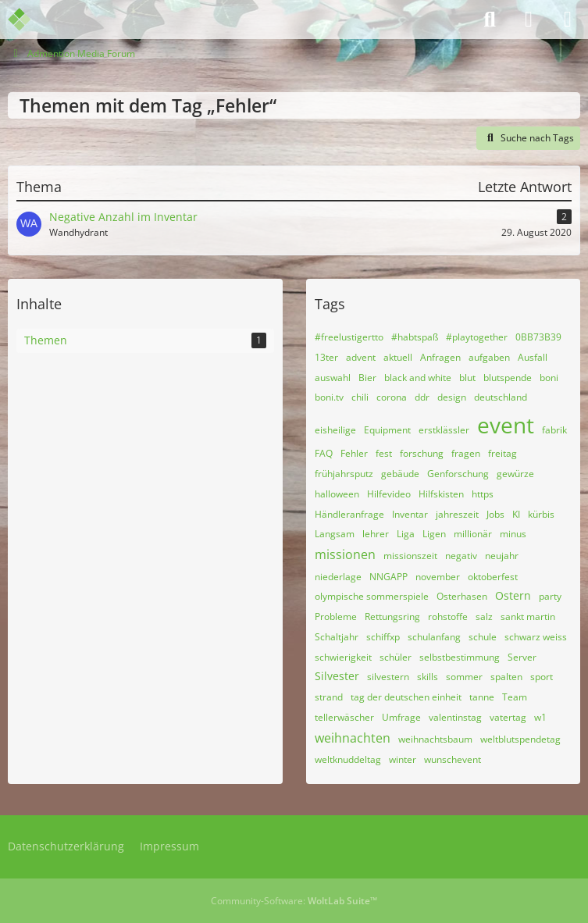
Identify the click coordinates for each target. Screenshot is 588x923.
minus (513, 534)
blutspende (508, 378)
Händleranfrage (349, 514)
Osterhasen (462, 596)
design (452, 397)
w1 (540, 717)
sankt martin (528, 617)
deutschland (501, 397)
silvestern (388, 677)
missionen (345, 554)
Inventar (410, 514)
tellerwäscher (344, 717)
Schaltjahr (337, 637)
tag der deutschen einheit (406, 697)
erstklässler (444, 430)
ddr (422, 397)
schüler (396, 657)
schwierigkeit (343, 657)
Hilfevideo (389, 494)
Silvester (337, 676)
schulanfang (434, 637)
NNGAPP (388, 577)
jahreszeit (457, 514)
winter (403, 759)
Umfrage (401, 717)
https (483, 494)
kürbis (541, 514)
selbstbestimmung (460, 657)
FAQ (324, 453)
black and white (418, 378)
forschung (422, 453)
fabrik (554, 430)
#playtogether (477, 337)
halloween (337, 494)
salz (484, 617)
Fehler (354, 453)
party (550, 596)
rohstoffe (448, 617)
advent (361, 357)
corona (392, 397)
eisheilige (335, 430)
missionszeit (410, 556)
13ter (326, 357)
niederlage (338, 577)
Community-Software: (294, 901)
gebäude (400, 474)
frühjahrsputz (344, 474)
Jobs (495, 514)
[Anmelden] (529, 20)
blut (467, 378)
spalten (506, 677)
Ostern (513, 595)
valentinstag (455, 717)
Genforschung (458, 474)
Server (522, 657)
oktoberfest (493, 577)
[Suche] (490, 20)
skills (428, 677)
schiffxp (383, 637)
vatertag (508, 717)
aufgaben (489, 357)
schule (483, 637)
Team (515, 697)
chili (360, 397)
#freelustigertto (349, 337)
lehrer (376, 534)
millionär (473, 534)
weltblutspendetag (520, 739)
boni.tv (329, 397)
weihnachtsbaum (435, 739)
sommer (464, 677)
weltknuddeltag (348, 759)
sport (542, 677)
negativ (461, 556)
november (438, 577)
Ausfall (533, 357)
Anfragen (440, 357)
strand (329, 697)
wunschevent (453, 759)
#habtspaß (415, 337)
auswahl (333, 378)
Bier (367, 378)
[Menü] (568, 20)
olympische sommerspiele (372, 596)
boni (549, 378)
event (506, 425)
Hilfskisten (441, 494)
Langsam (335, 534)
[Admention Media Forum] (29, 20)
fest (384, 453)
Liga (406, 534)
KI (516, 514)
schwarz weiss (536, 637)
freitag (502, 453)
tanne (482, 697)
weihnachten (353, 738)
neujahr (502, 556)
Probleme (336, 617)
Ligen (434, 534)
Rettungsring (392, 617)
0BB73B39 (538, 337)
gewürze (515, 474)
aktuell (398, 357)
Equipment (387, 430)
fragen (466, 453)
